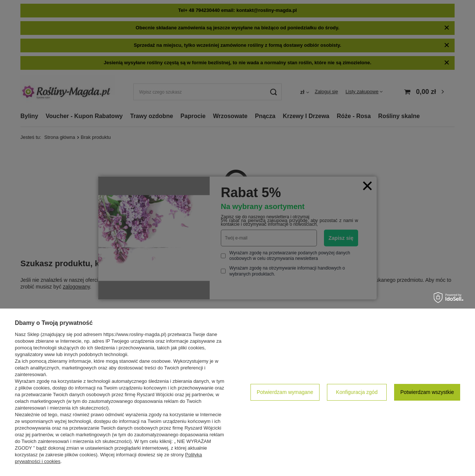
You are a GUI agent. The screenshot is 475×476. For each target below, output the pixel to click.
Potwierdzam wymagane (285, 392)
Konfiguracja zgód (357, 392)
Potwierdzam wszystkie (427, 392)
